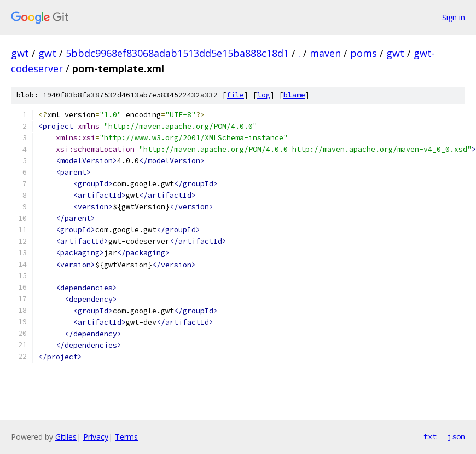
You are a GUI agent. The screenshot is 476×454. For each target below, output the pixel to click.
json (456, 436)
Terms (126, 437)
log (264, 95)
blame (294, 95)
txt (430, 436)
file (235, 95)
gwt (20, 53)
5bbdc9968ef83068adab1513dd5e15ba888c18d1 (177, 53)
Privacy (96, 437)
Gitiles (66, 437)
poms (364, 53)
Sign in (454, 17)
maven (325, 53)
